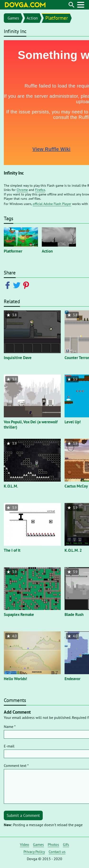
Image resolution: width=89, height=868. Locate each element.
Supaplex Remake (19, 614)
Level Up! (73, 422)
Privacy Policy (34, 852)
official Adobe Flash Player (52, 204)
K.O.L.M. (11, 486)
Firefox (40, 190)
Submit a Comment (23, 815)
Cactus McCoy (76, 486)
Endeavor (73, 679)
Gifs (66, 844)
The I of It (12, 550)
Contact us (57, 852)
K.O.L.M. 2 (73, 550)
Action (32, 18)
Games (13, 18)
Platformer (57, 18)
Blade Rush (74, 614)
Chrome (22, 190)
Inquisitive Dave (18, 358)
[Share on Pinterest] (27, 285)
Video (25, 844)
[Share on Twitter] (18, 285)
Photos (53, 844)
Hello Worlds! (15, 679)
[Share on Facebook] (8, 285)
